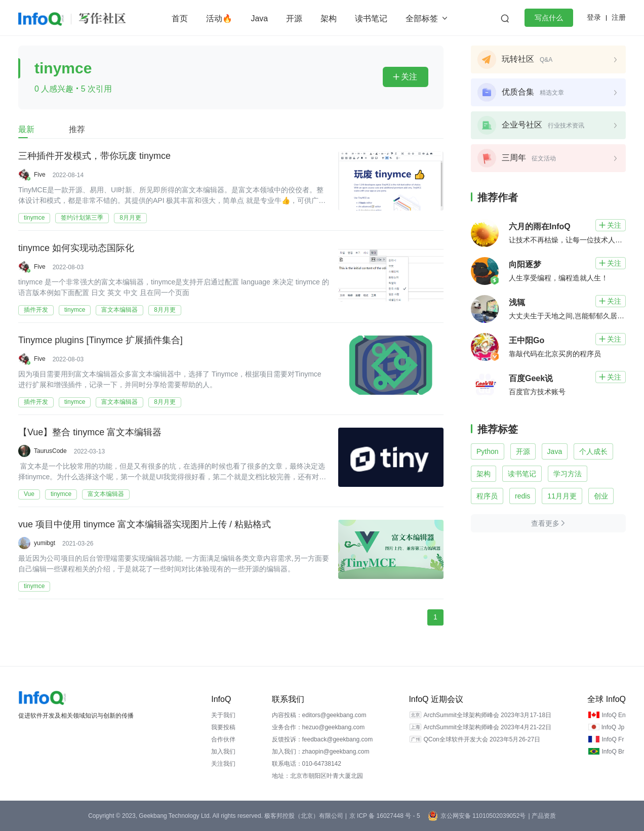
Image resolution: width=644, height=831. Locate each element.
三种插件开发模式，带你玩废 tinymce (94, 156)
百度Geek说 (531, 378)
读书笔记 (371, 18)
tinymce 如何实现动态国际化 (76, 248)
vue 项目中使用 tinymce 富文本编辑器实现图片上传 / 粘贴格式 (145, 525)
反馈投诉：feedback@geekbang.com (323, 739)
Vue (29, 494)
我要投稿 (223, 727)
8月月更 (130, 218)
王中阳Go (527, 340)
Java (259, 18)
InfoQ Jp (613, 727)
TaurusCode (50, 451)
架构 (329, 18)
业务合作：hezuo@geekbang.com (318, 727)
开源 (294, 18)
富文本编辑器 (119, 310)
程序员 (487, 496)
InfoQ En (613, 715)
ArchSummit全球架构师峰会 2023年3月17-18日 (487, 715)
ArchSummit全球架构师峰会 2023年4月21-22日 (487, 727)
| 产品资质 (542, 816)
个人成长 (593, 451)
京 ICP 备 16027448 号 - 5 (385, 816)
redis (522, 496)
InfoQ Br (613, 752)
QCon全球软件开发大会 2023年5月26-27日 (482, 739)
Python (488, 451)
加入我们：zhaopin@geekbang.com (321, 752)
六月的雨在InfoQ (540, 226)
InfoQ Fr (613, 739)
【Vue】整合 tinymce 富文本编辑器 (90, 433)
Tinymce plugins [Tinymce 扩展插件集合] (100, 341)
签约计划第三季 (82, 218)
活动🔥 (219, 18)
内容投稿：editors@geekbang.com (319, 715)
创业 (601, 496)
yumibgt (45, 543)
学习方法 (568, 474)
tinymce (34, 218)
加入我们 (223, 752)
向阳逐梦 (525, 264)
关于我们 (223, 715)
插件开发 (36, 310)
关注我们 (223, 764)
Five (40, 175)
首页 (180, 18)
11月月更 (562, 496)
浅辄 (517, 302)
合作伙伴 (223, 739)
